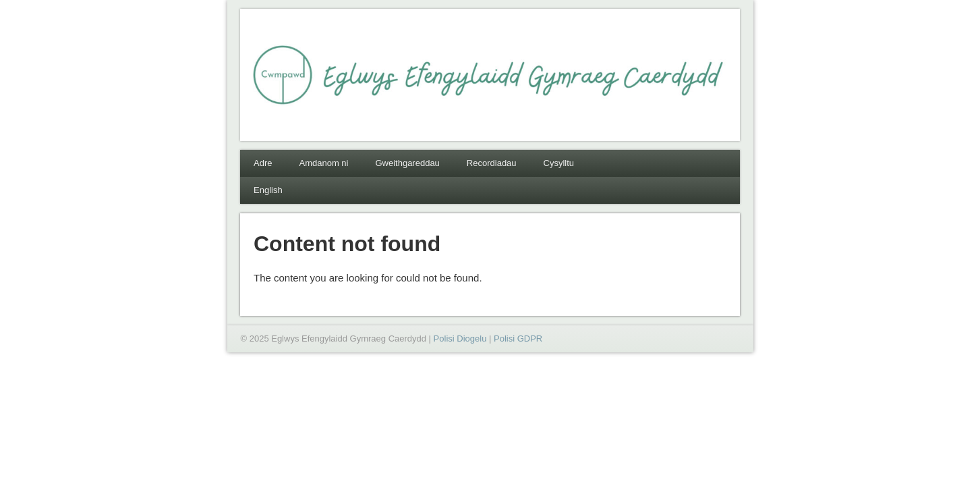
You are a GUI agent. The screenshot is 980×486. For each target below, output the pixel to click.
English (268, 190)
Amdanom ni (323, 163)
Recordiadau (492, 163)
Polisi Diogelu (460, 339)
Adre (263, 163)
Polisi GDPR (518, 339)
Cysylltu (559, 163)
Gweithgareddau (407, 163)
